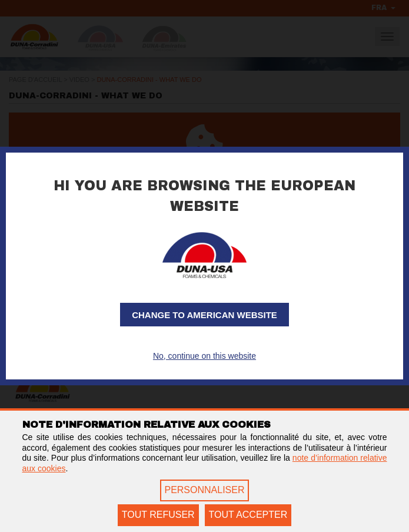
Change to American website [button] (204, 315)
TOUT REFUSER (158, 515)
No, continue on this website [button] (204, 356)
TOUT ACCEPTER (248, 515)
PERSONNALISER (204, 490)
